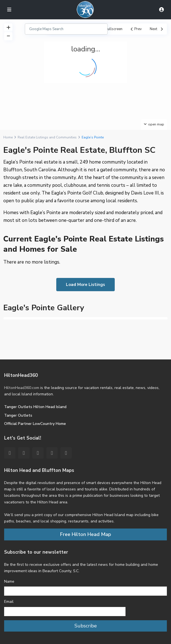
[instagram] (66, 453)
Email (9, 602)
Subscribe (86, 626)
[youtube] (52, 453)
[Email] (65, 612)
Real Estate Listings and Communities (47, 137)
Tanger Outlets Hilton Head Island (35, 407)
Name (9, 581)
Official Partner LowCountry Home (35, 424)
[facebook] (10, 453)
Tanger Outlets (18, 415)
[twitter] (24, 453)
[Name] (85, 591)
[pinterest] (38, 453)
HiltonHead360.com (22, 388)
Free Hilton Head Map (86, 534)
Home (8, 137)
